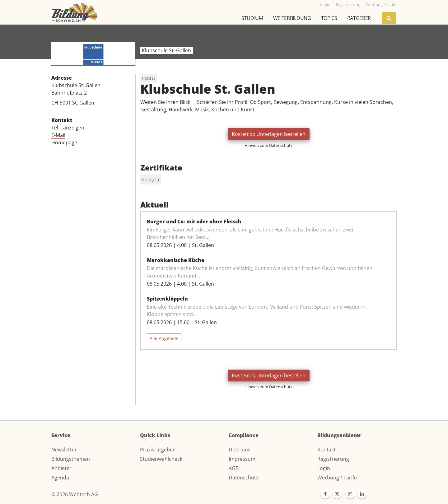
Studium (252, 18)
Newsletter (64, 450)
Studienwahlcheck (161, 459)
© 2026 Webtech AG (75, 494)
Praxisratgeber (157, 450)
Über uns (240, 450)
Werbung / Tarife (337, 478)
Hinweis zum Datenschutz (268, 145)
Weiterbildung (292, 18)
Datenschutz (244, 478)
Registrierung (333, 459)
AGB (234, 468)
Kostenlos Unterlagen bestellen (269, 134)
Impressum (242, 459)
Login (324, 468)
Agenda (60, 478)
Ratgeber (359, 18)
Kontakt (327, 450)
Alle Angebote (164, 338)
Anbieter (61, 468)
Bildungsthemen (71, 459)
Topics (329, 18)
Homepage (64, 142)
